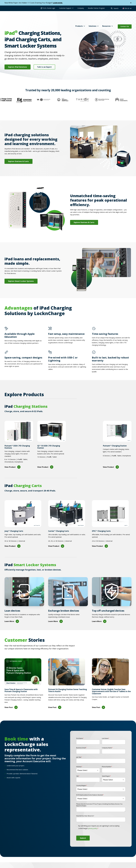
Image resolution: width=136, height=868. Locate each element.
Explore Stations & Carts (18, 153)
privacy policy (93, 820)
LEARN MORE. (58, 3)
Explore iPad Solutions (18, 67)
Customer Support (65, 8)
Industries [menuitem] (114, 864)
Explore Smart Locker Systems (21, 272)
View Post (11, 699)
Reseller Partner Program (96, 8)
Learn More (12, 613)
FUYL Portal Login (49, 8)
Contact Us (125, 18)
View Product (13, 458)
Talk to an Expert (44, 67)
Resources (106, 18)
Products (79, 18)
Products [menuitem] (54, 864)
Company (81, 8)
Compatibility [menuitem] (86, 864)
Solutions (92, 18)
